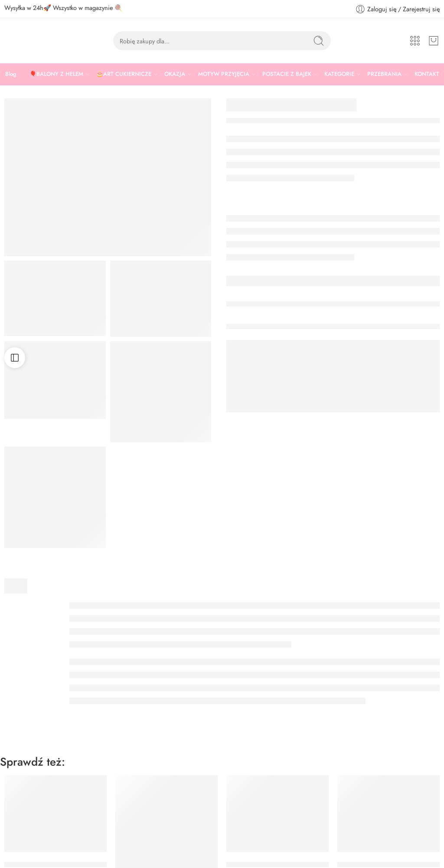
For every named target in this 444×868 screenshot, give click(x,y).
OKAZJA (175, 74)
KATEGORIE (339, 74)
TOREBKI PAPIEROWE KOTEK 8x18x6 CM (293, 816)
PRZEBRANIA (384, 74)
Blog (11, 74)
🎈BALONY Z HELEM (56, 74)
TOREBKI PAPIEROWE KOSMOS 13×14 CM (74, 816)
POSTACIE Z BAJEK (287, 74)
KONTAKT (427, 74)
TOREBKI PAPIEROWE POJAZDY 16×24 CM (186, 841)
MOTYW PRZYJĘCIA (224, 74)
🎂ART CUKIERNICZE (124, 74)
